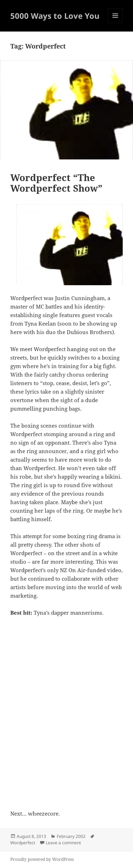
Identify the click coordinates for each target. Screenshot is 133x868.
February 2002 (71, 836)
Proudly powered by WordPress (42, 859)
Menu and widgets (115, 23)
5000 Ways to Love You (55, 16)
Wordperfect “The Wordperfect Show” (56, 183)
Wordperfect (23, 843)
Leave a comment (63, 843)
